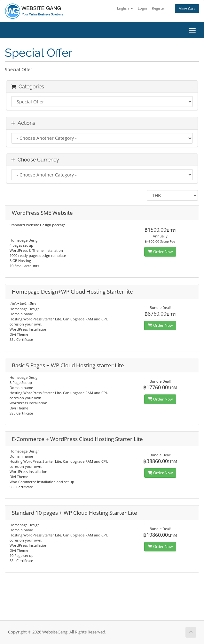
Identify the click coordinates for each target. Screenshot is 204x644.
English (125, 8)
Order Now (160, 252)
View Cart (187, 8)
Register (159, 8)
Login (142, 8)
